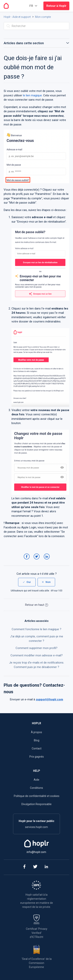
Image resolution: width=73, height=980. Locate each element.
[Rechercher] (37, 26)
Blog (37, 740)
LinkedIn (47, 560)
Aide (36, 780)
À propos (36, 732)
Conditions (36, 788)
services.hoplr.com (36, 827)
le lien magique (32, 95)
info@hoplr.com (36, 852)
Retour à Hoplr (56, 6)
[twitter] (35, 867)
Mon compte (43, 17)
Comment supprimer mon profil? (36, 648)
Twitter (37, 560)
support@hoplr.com (49, 699)
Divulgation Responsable (36, 804)
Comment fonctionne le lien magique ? (36, 629)
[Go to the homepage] (6, 6)
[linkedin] (46, 867)
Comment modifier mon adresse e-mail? (37, 655)
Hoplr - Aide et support (17, 17)
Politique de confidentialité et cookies (37, 796)
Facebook (27, 560)
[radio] (27, 582)
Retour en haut (37, 605)
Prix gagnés (37, 757)
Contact (37, 748)
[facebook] (24, 867)
